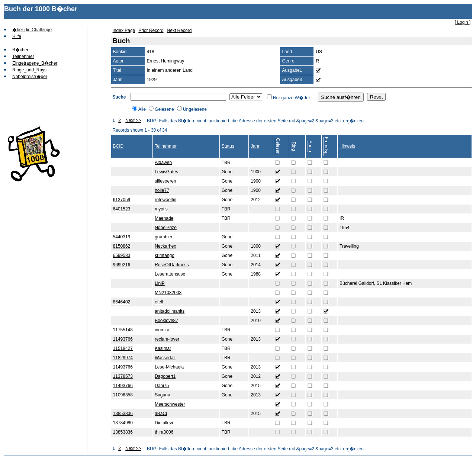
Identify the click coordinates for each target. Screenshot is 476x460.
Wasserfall (165, 358)
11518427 (123, 348)
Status (228, 146)
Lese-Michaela (169, 367)
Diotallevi (164, 423)
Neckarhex (165, 246)
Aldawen (163, 163)
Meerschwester (170, 404)
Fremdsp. (326, 146)
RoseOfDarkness (172, 265)
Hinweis (347, 146)
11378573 (123, 376)
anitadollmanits (170, 311)
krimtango (165, 255)
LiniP (160, 283)
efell (159, 302)
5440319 (122, 237)
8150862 (122, 246)
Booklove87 (166, 321)
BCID (118, 146)
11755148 (123, 330)
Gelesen (278, 146)
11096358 (123, 395)
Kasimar (163, 348)
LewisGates (166, 172)
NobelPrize (166, 228)
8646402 (122, 302)
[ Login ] (463, 22)
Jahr (255, 146)
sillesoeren (165, 181)
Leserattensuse (170, 274)
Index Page (124, 30)
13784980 (123, 423)
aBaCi (161, 414)
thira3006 (164, 432)
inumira (162, 330)
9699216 (122, 265)
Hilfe (17, 36)
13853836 (123, 414)
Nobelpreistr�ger (30, 77)
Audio (310, 146)
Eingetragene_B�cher (35, 63)
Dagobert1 (165, 376)
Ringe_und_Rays (29, 70)
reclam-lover (167, 339)
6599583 (122, 255)
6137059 (122, 200)
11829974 (123, 358)
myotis (161, 209)
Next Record (179, 30)
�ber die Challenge (32, 30)
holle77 (162, 190)
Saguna (162, 395)
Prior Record (151, 30)
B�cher (20, 50)
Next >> (133, 120)
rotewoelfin (165, 200)
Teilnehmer (23, 57)
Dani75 (162, 386)
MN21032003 (168, 293)
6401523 (122, 209)
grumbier (163, 237)
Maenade (164, 218)
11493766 (123, 339)
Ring (294, 146)
